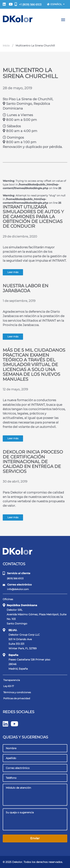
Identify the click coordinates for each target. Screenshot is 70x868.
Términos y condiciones (17, 692)
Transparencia (12, 680)
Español (56, 4)
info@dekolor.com (16, 589)
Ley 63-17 (9, 686)
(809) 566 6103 (13, 578)
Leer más (13, 272)
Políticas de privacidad (17, 698)
